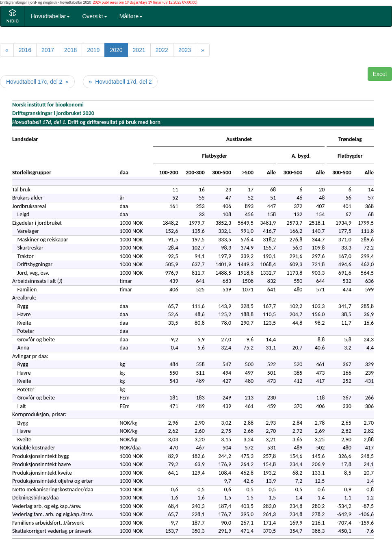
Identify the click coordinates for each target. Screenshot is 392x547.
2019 (93, 50)
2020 (116, 50)
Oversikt (94, 16)
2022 (162, 50)
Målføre (131, 16)
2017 (48, 50)
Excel (380, 74)
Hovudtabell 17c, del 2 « (37, 82)
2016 (25, 50)
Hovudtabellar (50, 16)
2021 (139, 50)
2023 (185, 50)
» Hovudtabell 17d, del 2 (120, 82)
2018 (70, 50)
